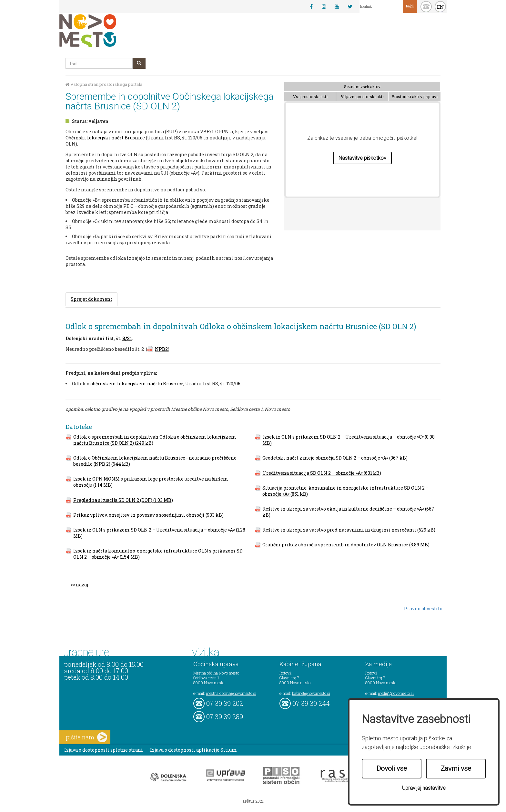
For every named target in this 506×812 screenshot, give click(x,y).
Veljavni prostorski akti (362, 96)
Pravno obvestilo (423, 609)
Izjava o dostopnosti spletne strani (104, 750)
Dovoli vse (392, 768)
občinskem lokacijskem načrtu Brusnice (137, 384)
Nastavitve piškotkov (362, 158)
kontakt (426, 7)
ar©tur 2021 (253, 801)
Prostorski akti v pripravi (415, 96)
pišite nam (86, 737)
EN (440, 7)
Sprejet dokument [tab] (91, 299)
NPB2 (161, 349)
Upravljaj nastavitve (424, 788)
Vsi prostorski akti (310, 96)
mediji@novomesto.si (396, 693)
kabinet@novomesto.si (311, 693)
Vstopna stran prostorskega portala (104, 84)
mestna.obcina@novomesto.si (231, 693)
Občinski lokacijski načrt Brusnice (105, 138)
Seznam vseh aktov (362, 86)
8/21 (127, 338)
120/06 (233, 384)
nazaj (82, 585)
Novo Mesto (103, 30)
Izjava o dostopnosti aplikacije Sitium (193, 750)
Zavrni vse (456, 768)
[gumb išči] (139, 63)
